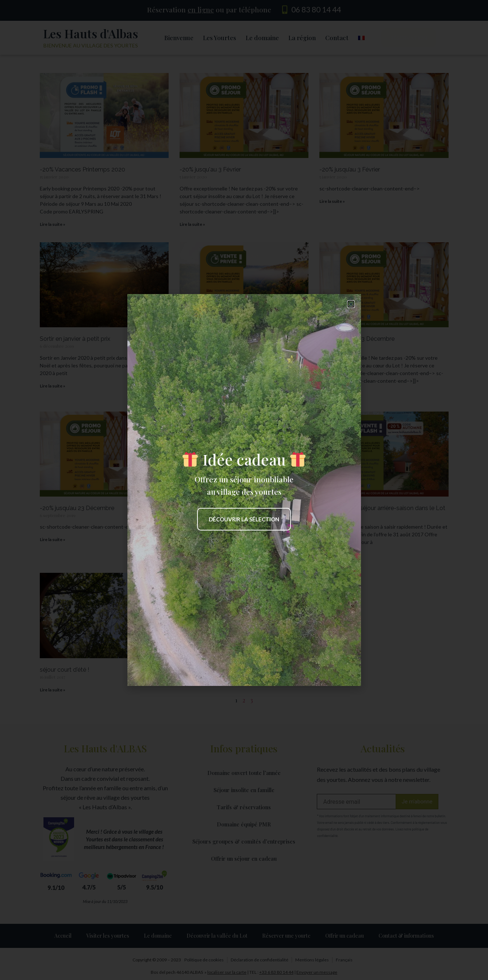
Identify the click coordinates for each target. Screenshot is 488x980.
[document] (244, 490)
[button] (351, 304)
